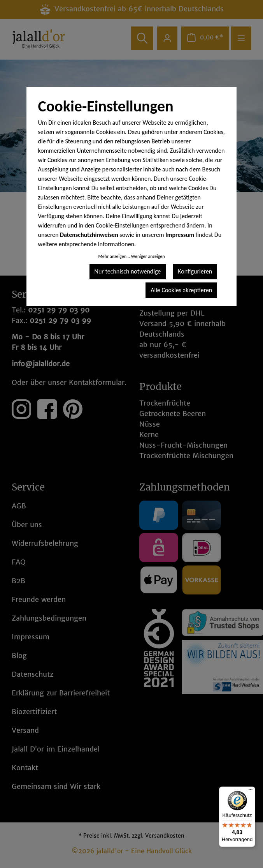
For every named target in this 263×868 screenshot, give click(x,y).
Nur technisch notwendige (128, 271)
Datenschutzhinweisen (89, 235)
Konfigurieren (195, 271)
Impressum (180, 235)
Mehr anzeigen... (114, 256)
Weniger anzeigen (148, 256)
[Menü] (251, 791)
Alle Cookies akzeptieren (181, 290)
